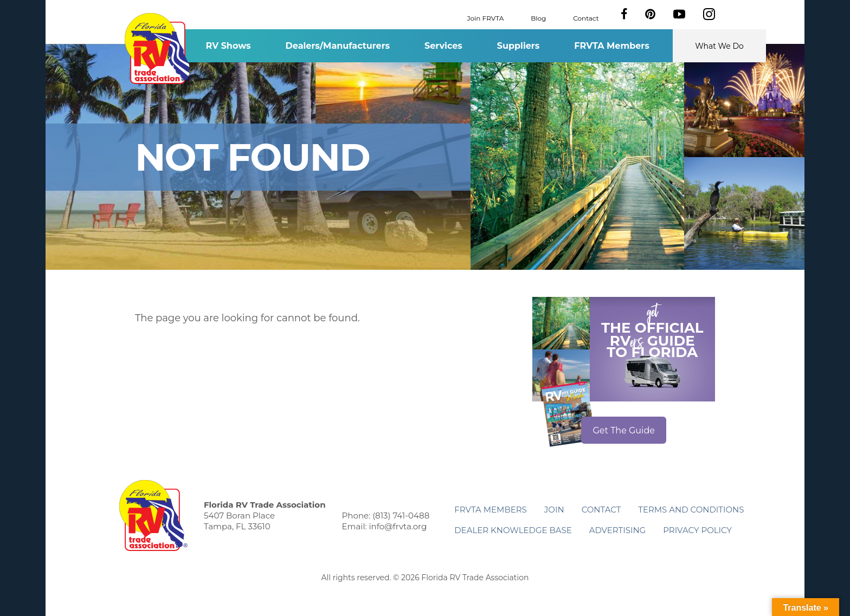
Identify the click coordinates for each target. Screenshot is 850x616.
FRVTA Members (612, 46)
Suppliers (518, 46)
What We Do (719, 46)
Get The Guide (624, 430)
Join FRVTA (486, 18)
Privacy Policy (697, 530)
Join (554, 510)
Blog (538, 18)
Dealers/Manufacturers (338, 46)
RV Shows (228, 46)
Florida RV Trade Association (159, 48)
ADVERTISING (618, 530)
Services (443, 46)
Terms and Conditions (691, 510)
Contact (586, 18)
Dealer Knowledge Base (513, 530)
